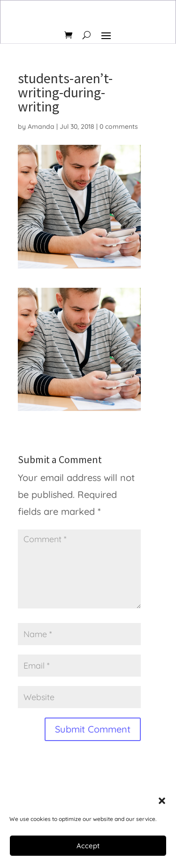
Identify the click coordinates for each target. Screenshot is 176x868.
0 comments (119, 126)
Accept (88, 846)
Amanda (41, 126)
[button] (162, 801)
